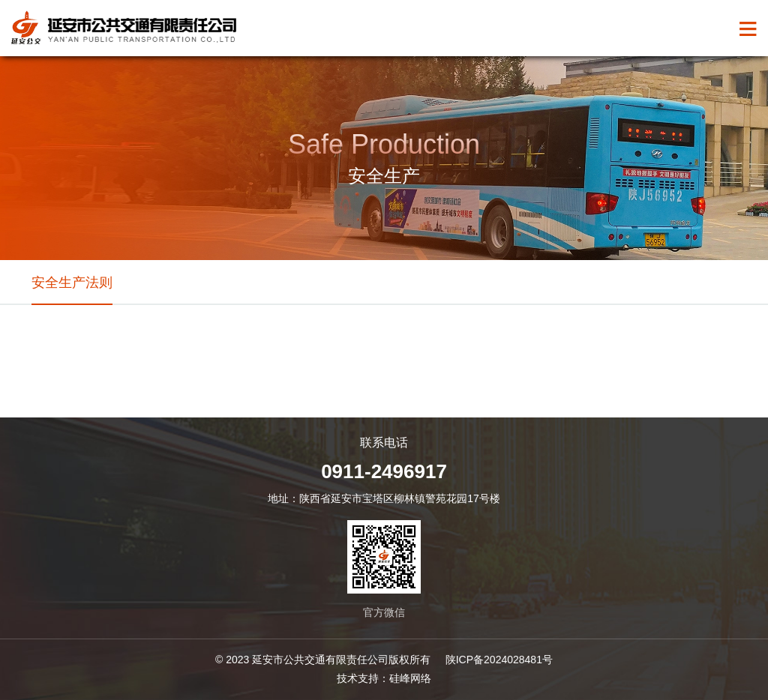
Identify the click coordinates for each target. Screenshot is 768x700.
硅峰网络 (410, 678)
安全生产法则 (72, 283)
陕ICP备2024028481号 (499, 660)
